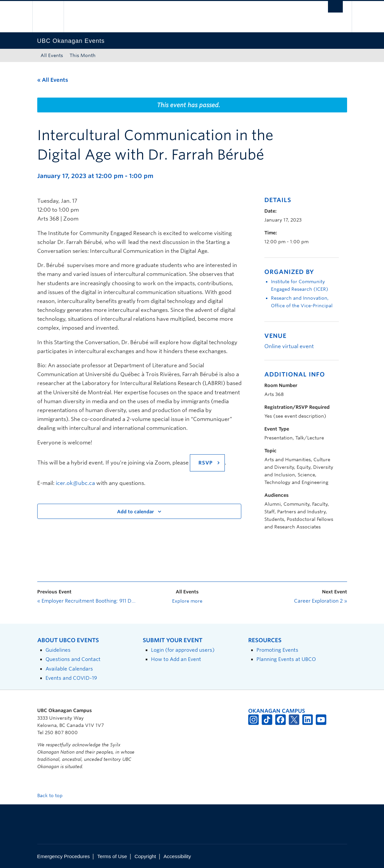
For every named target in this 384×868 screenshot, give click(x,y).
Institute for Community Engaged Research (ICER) (300, 285)
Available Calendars (69, 669)
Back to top (53, 795)
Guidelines (58, 650)
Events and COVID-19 (71, 678)
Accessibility (177, 856)
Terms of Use (112, 856)
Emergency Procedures (64, 856)
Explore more (187, 601)
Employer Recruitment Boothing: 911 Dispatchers (87, 601)
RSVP (206, 463)
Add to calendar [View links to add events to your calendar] (135, 512)
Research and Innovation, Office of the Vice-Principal (302, 302)
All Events (52, 55)
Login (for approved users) (183, 650)
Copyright (145, 856)
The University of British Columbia (53, 17)
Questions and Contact (73, 659)
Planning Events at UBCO (286, 659)
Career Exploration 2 (321, 601)
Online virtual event (289, 346)
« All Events (53, 80)
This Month (83, 55)
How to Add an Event (176, 659)
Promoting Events (277, 650)
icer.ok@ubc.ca (75, 483)
